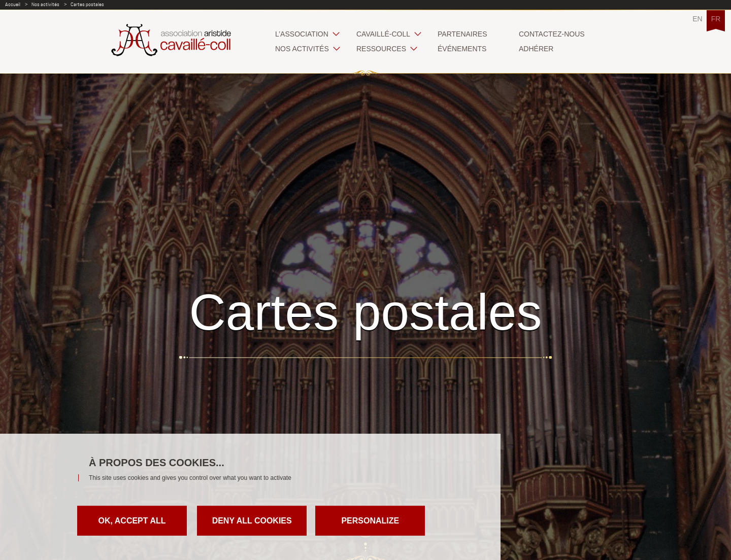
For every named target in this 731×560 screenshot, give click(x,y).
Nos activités (45, 4)
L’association (302, 34)
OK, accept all (132, 521)
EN (697, 19)
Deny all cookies (252, 521)
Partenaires (462, 34)
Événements (462, 49)
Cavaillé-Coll (383, 34)
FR (716, 19)
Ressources (381, 49)
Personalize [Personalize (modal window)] (370, 521)
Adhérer (536, 49)
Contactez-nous (552, 34)
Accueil (13, 4)
